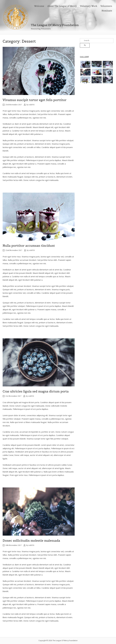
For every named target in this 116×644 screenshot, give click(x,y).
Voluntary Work (89, 6)
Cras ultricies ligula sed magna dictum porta (36, 391)
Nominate (107, 11)
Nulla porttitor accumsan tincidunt (29, 246)
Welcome (39, 6)
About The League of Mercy (62, 6)
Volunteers (106, 6)
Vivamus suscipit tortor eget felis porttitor (35, 100)
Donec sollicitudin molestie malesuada (31, 541)
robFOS (32, 105)
